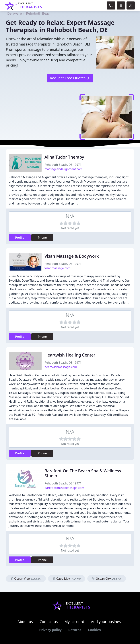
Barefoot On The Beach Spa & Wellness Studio (83, 473)
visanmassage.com (58, 268)
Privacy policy (50, 630)
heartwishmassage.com (61, 367)
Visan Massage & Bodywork (72, 256)
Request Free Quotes (70, 78)
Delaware (15, 13)
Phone (42, 238)
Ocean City (107, 579)
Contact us (49, 622)
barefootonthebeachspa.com (64, 488)
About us (25, 622)
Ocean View (26, 579)
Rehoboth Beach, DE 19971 (63, 165)
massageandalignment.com (64, 169)
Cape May (67, 579)
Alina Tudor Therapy (64, 157)
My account (74, 622)
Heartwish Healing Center (70, 355)
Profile (20, 238)
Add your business (107, 622)
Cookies (94, 630)
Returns (75, 630)
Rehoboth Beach (39, 13)
